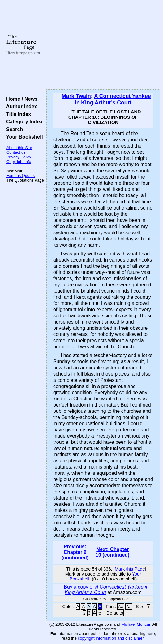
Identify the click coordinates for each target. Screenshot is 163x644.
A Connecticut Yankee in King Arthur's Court (113, 99)
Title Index (17, 114)
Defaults (115, 613)
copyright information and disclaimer (111, 638)
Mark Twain (76, 96)
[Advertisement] (103, 45)
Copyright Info (19, 162)
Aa (121, 607)
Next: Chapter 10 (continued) (112, 552)
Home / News (21, 99)
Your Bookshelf (23, 137)
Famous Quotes (21, 176)
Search (13, 129)
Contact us (16, 152)
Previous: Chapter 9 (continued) (75, 552)
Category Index (23, 121)
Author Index (20, 106)
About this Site (19, 148)
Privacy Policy (19, 157)
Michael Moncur (136, 624)
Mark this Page (130, 569)
